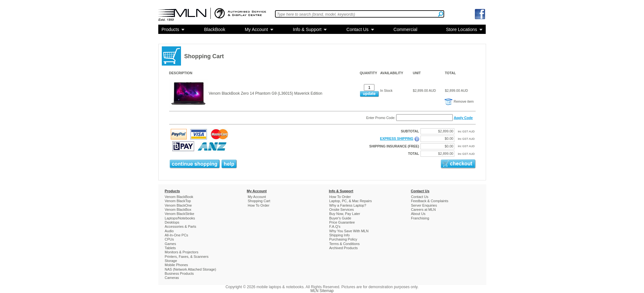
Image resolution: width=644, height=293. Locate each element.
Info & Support (307, 29)
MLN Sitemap (322, 291)
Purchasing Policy (343, 239)
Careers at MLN (423, 210)
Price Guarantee (342, 222)
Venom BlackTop (178, 201)
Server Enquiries (424, 205)
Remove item (459, 101)
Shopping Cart (259, 201)
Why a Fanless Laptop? (348, 205)
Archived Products (344, 248)
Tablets (170, 248)
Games (170, 244)
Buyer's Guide (340, 218)
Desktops (172, 222)
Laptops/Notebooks (180, 218)
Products (170, 29)
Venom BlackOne (178, 205)
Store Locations (462, 29)
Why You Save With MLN (349, 231)
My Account (256, 29)
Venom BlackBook (179, 197)
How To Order (259, 205)
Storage (171, 261)
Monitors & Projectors (181, 252)
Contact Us (357, 29)
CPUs (169, 239)
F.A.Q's (335, 226)
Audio (169, 231)
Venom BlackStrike (179, 214)
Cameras (172, 278)
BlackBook (215, 29)
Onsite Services (342, 210)
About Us (418, 214)
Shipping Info (340, 235)
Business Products (179, 273)
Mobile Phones (176, 265)
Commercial (406, 29)
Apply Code (463, 118)
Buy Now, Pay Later (345, 214)
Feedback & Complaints (430, 201)
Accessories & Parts (180, 226)
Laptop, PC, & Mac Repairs (351, 201)
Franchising (420, 218)
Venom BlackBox (178, 210)
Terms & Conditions (345, 244)
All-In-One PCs (176, 235)
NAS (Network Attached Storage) (190, 269)
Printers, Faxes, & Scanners (187, 257)
